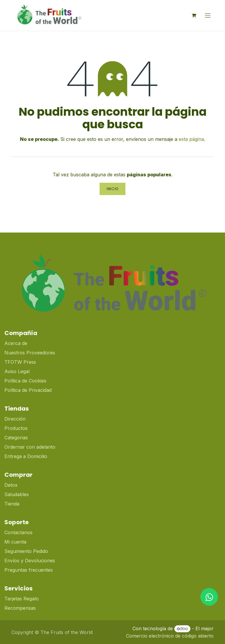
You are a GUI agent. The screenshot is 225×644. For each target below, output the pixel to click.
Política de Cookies (25, 381)
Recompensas (20, 608)
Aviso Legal (17, 371)
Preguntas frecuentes (29, 570)
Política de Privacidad (28, 390)
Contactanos (18, 532)
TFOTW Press (20, 362)
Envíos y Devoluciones (30, 561)
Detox (12, 485)
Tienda (12, 504)
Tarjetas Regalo (22, 599)
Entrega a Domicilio (26, 456)
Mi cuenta (15, 542)
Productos (16, 428)
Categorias (16, 438)
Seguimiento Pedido (26, 551)
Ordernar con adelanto (30, 447)
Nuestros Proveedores (30, 353)
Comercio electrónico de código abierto (170, 636)
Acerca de (16, 343)
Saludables (17, 494)
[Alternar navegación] (208, 15)
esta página (191, 139)
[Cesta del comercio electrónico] (194, 15)
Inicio (112, 189)
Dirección (15, 419)
